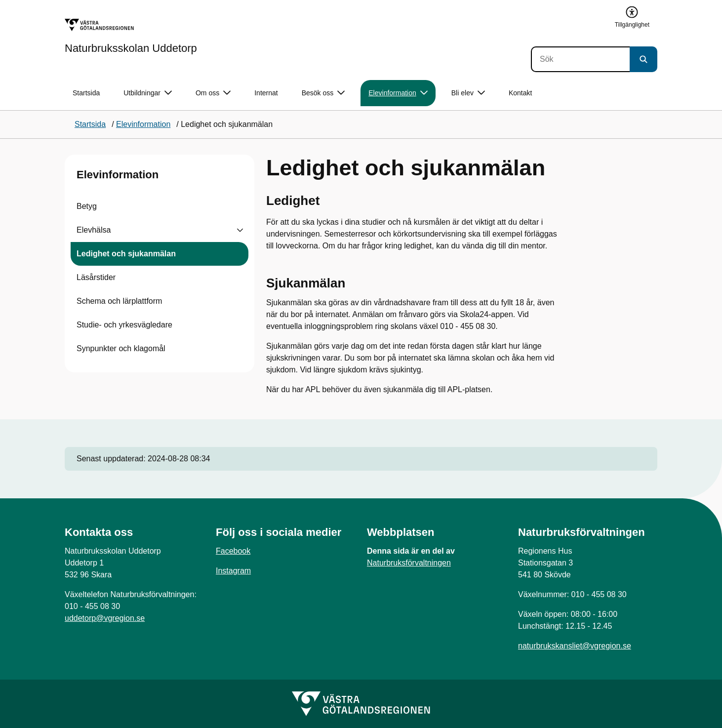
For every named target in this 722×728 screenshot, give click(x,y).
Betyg (87, 206)
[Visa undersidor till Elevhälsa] (240, 230)
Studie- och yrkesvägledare (124, 325)
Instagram (233, 571)
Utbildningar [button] (148, 93)
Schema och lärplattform (119, 301)
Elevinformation (118, 175)
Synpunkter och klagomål (121, 348)
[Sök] (580, 59)
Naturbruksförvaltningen (409, 563)
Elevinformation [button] (398, 93)
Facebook (233, 551)
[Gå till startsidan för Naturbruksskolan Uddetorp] (131, 36)
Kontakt (520, 93)
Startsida (86, 93)
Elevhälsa (94, 230)
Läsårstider (96, 277)
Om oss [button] (213, 93)
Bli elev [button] (468, 93)
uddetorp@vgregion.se (105, 618)
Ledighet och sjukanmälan (126, 254)
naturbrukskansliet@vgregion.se (575, 646)
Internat (266, 93)
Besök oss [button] (323, 93)
